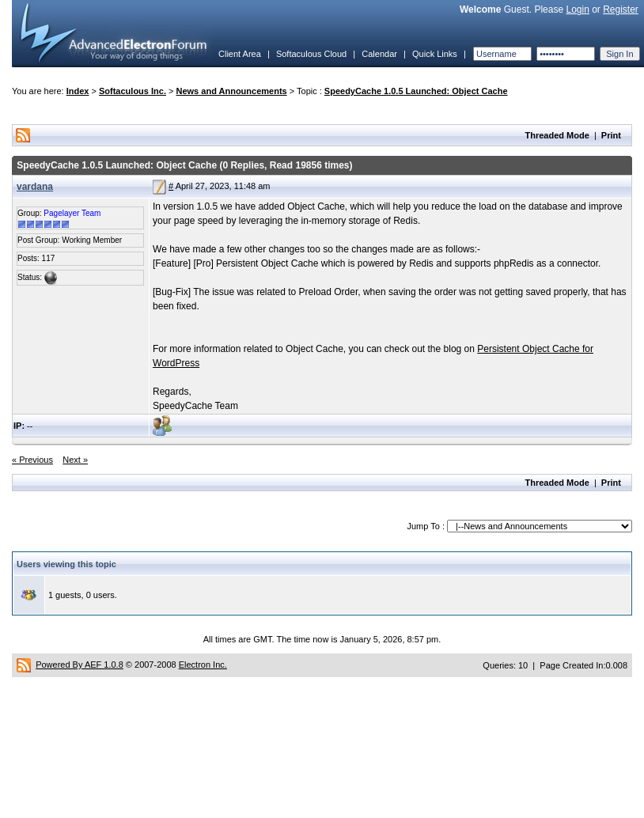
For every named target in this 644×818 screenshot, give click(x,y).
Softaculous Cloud (311, 54)
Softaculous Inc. (133, 91)
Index (78, 91)
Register (621, 9)
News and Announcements (232, 91)
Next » (75, 460)
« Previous (32, 460)
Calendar (379, 54)
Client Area (240, 54)
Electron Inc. (203, 665)
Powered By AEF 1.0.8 (80, 665)
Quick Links (435, 54)
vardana (35, 187)
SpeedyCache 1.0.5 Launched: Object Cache (416, 91)
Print (611, 135)
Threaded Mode (557, 135)
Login (577, 9)
